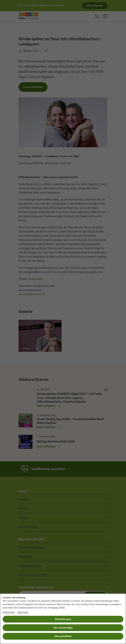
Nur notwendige (63, 628)
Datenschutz (9, 612)
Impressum (23, 612)
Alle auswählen (63, 636)
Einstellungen (63, 619)
